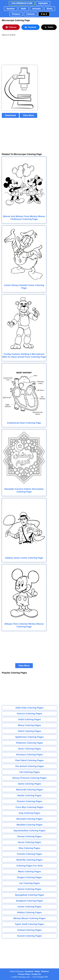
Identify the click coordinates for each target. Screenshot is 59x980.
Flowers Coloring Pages (29, 801)
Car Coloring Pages (29, 883)
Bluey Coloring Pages (30, 725)
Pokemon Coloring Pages (29, 743)
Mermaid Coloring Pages (30, 819)
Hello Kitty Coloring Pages (29, 708)
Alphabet (43, 3)
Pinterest (11, 27)
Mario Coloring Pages (29, 872)
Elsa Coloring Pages (29, 848)
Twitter (49, 27)
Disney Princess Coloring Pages (30, 778)
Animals (37, 9)
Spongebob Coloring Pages (29, 895)
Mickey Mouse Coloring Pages (29, 918)
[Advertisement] (18, 51)
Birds (50, 9)
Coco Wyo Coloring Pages (29, 807)
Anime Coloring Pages (29, 907)
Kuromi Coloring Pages (29, 936)
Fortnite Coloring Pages (30, 854)
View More (28, 115)
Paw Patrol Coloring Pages (30, 760)
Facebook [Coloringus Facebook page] (29, 971)
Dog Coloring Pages (29, 813)
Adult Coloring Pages (29, 719)
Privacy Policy (24, 974)
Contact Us (36, 974)
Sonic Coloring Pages (30, 749)
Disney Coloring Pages (29, 836)
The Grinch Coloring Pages (29, 766)
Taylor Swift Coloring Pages (29, 924)
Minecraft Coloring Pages (29, 790)
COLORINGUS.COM (22, 3)
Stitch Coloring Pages (29, 731)
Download (10, 115)
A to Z (44, 14)
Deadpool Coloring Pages (29, 901)
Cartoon (31, 14)
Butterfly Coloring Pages (29, 860)
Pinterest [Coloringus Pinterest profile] (45, 971)
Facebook (30, 27)
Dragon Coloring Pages (29, 877)
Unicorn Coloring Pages (29, 714)
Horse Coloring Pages (30, 842)
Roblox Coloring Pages (29, 912)
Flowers (16, 14)
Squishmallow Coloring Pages (30, 831)
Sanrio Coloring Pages (29, 889)
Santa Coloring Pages (30, 784)
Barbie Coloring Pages (30, 795)
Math (24, 9)
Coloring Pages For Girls (29, 866)
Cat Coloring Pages (29, 772)
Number (11, 9)
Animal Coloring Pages (30, 930)
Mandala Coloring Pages (29, 825)
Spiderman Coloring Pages (29, 737)
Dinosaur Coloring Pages (30, 755)
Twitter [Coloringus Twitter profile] (37, 971)
